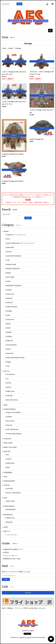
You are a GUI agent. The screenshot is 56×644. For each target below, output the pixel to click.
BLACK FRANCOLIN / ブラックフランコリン (20, 243)
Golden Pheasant (12, 307)
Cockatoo (9, 336)
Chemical (7, 485)
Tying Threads (8, 443)
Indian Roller (10, 247)
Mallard (8, 273)
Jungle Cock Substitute (13, 412)
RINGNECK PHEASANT (14, 286)
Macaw (8, 324)
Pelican (8, 349)
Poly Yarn (9, 425)
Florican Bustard (11, 345)
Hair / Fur (7, 371)
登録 (6, 579)
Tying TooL (7, 451)
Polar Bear (9, 396)
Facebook (28, 593)
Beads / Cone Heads (10, 447)
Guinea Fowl (10, 294)
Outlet (5, 405)
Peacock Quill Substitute (14, 434)
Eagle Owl (9, 341)
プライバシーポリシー (10, 556)
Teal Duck (9, 298)
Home (4, 48)
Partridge (9, 311)
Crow (8, 366)
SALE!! (6, 527)
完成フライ (7, 531)
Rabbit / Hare (10, 391)
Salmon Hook (10, 501)
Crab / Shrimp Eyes (12, 429)
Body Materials (11, 509)
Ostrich (8, 328)
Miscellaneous (8, 515)
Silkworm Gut (10, 518)
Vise (8, 455)
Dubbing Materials (9, 481)
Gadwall (9, 332)
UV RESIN (9, 489)
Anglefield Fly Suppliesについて (13, 549)
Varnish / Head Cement (13, 493)
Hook (5, 498)
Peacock (9, 252)
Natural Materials (9, 506)
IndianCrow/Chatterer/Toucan (15, 358)
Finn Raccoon (10, 374)
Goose (8, 315)
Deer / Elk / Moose (12, 400)
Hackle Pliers (10, 463)
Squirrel (9, 387)
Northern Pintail (11, 264)
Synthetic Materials (10, 409)
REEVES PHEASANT (13, 269)
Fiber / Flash (10, 421)
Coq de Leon (10, 319)
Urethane (9, 417)
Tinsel (5, 477)
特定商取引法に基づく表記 (12, 559)
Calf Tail (9, 383)
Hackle (8, 281)
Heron (8, 239)
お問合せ (6, 552)
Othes (8, 467)
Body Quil (9, 522)
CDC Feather (10, 277)
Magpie (8, 362)
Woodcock (9, 302)
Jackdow (9, 290)
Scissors (9, 459)
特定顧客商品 (8, 472)
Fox (7, 379)
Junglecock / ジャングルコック (16, 235)
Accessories (7, 439)
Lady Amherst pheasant (14, 256)
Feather (11, 48)
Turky (8, 260)
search (19, 4)
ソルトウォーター (12, 535)
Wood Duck (10, 353)
